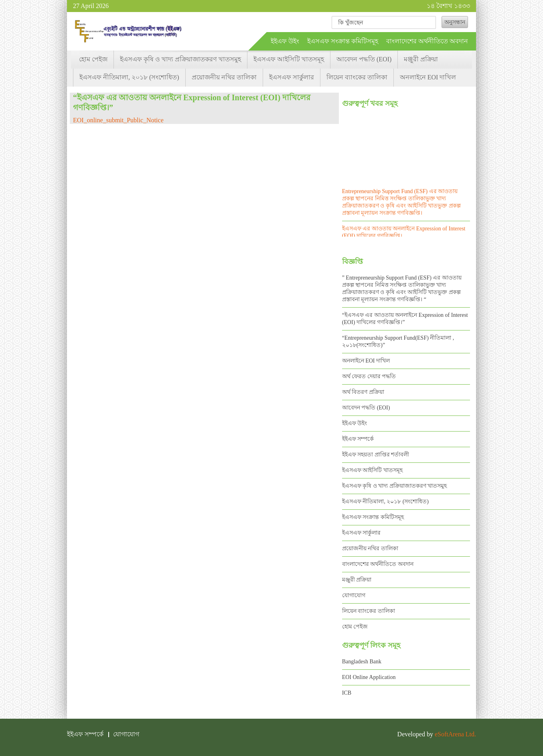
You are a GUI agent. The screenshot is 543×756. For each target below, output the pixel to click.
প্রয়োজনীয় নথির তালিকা (224, 77)
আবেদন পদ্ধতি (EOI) (364, 59)
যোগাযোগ (354, 595)
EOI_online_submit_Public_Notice (118, 120)
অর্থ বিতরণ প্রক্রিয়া (363, 392)
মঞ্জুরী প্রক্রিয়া (421, 59)
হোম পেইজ (93, 59)
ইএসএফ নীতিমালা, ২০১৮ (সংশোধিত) (129, 77)
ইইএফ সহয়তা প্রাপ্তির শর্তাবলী (376, 455)
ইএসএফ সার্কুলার (292, 77)
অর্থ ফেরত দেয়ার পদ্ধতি (369, 376)
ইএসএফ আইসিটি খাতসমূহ (289, 59)
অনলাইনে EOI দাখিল (428, 77)
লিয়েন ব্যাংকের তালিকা (357, 77)
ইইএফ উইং (285, 41)
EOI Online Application (369, 677)
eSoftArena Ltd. (455, 734)
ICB (347, 693)
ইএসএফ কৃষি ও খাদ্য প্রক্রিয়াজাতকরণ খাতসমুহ (180, 59)
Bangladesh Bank (362, 662)
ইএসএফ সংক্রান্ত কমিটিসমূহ (343, 41)
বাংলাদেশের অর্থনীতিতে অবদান (427, 41)
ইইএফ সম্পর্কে (358, 439)
